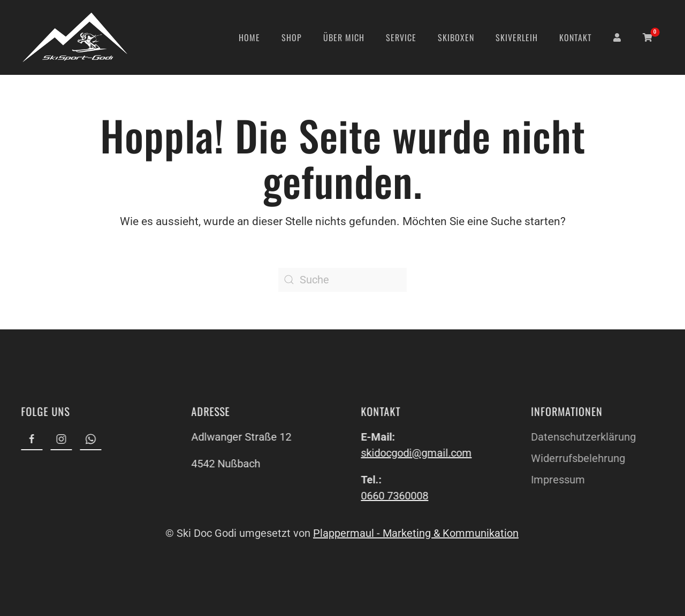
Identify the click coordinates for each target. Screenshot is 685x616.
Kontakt (576, 37)
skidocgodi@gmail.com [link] (416, 453)
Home (249, 37)
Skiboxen (456, 37)
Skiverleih (517, 37)
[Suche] (342, 280)
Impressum (557, 480)
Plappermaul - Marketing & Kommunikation (415, 533)
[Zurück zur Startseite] (75, 37)
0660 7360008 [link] (394, 496)
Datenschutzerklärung (582, 437)
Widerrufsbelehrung (577, 458)
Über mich (344, 37)
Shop (292, 37)
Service (401, 37)
